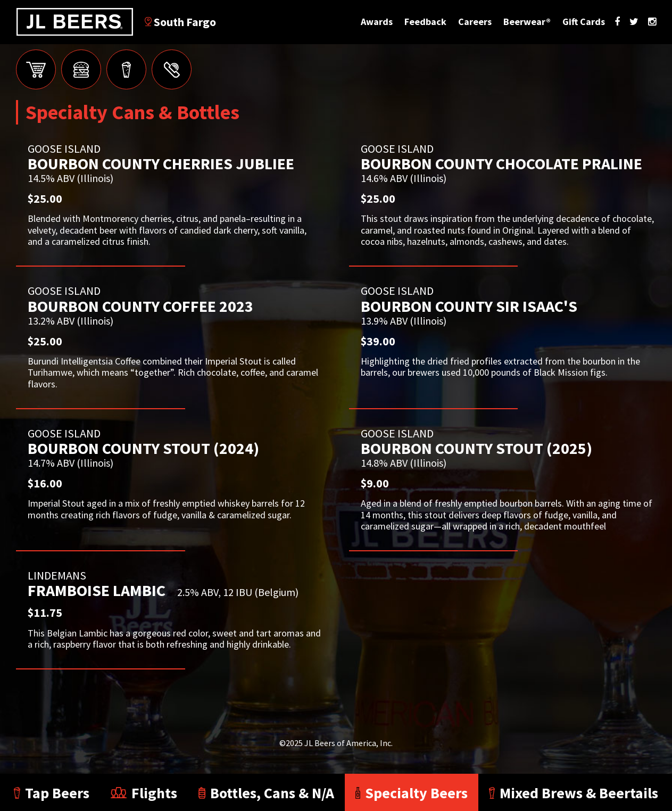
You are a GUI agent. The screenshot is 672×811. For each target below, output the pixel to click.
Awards (377, 22)
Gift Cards (584, 22)
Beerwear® (527, 22)
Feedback (425, 22)
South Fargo (180, 22)
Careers (475, 22)
